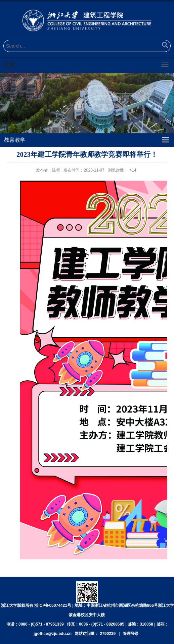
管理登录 (131, 634)
